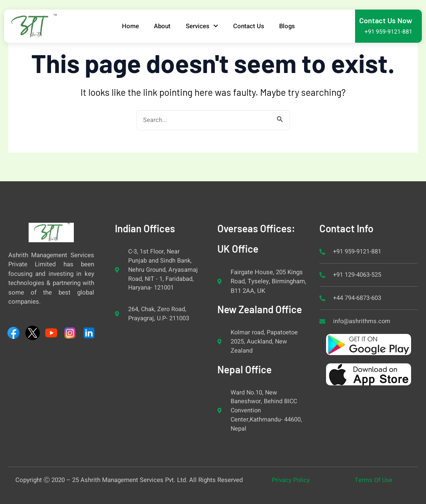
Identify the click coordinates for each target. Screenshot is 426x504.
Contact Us (251, 26)
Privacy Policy (291, 480)
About (161, 26)
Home (128, 26)
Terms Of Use (373, 480)
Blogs (291, 26)
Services (202, 26)
